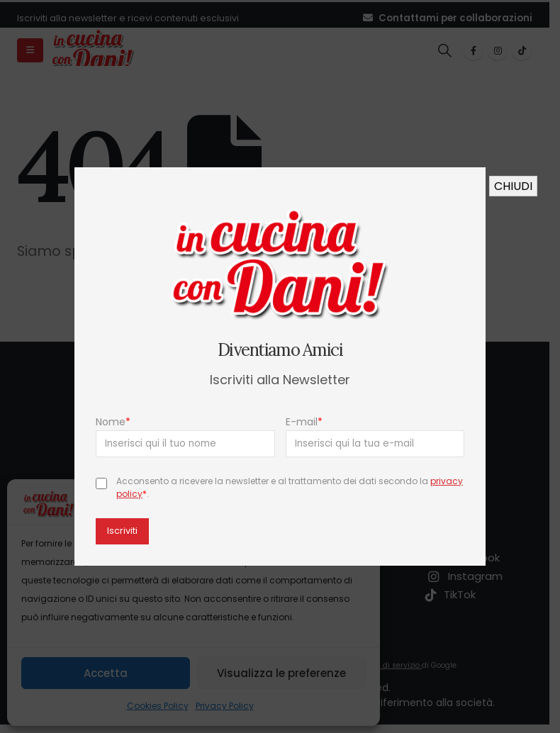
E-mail (304, 422)
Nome (113, 422)
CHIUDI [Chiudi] (513, 186)
